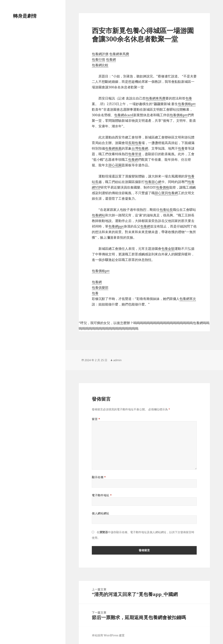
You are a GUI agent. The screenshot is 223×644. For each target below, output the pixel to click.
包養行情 (98, 59)
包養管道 (135, 154)
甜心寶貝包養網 (166, 193)
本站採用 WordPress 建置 (108, 635)
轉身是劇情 (25, 16)
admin (117, 360)
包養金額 (168, 249)
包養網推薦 (113, 148)
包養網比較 (100, 65)
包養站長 (166, 210)
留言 (96, 419)
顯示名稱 (99, 477)
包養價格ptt (187, 104)
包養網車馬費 (119, 54)
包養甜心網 (153, 182)
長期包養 (135, 143)
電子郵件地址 (102, 495)
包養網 (111, 59)
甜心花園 (115, 165)
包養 (189, 98)
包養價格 (163, 187)
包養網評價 (100, 54)
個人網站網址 (101, 513)
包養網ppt (116, 226)
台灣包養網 (140, 148)
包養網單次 (188, 299)
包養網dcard (124, 115)
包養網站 (98, 215)
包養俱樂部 (100, 288)
